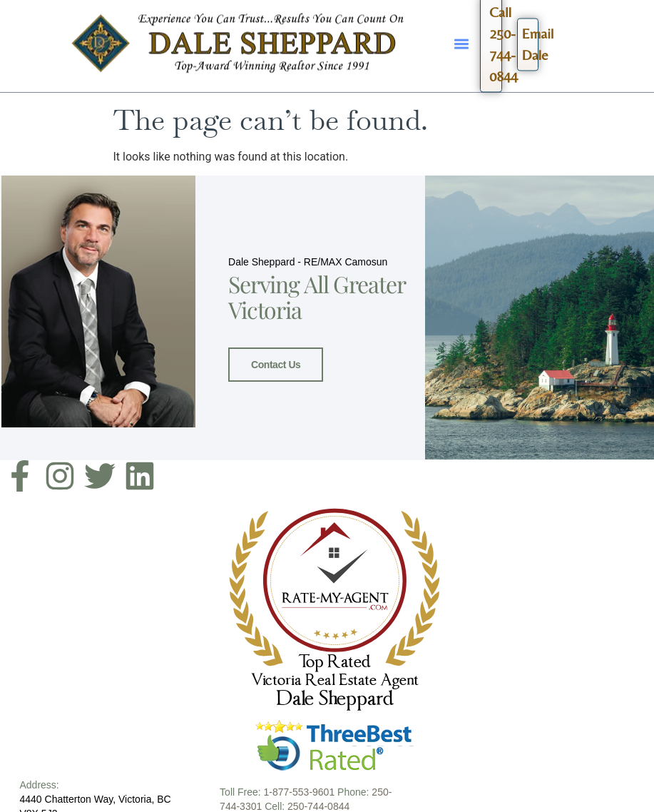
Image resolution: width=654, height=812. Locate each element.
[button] (462, 38)
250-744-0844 (318, 805)
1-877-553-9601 (300, 791)
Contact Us (276, 364)
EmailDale (530, 40)
